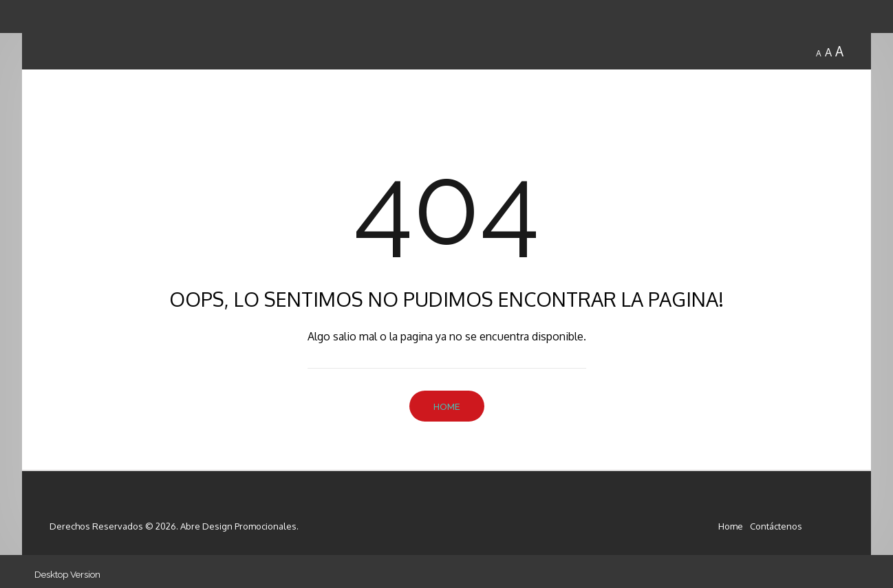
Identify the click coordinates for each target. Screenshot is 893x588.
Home (447, 407)
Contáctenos (776, 526)
